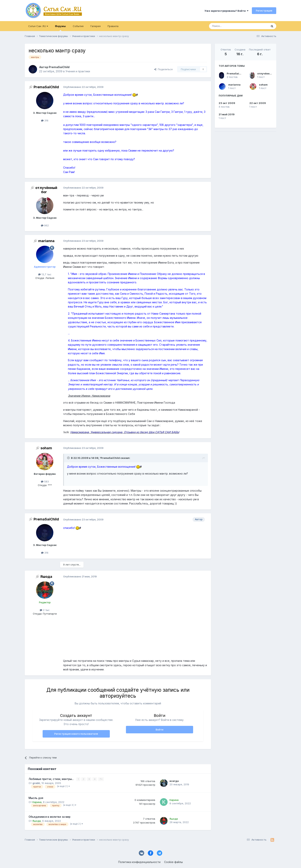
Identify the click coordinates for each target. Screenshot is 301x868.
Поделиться (163, 69)
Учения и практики (78, 71)
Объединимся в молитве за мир (50, 817)
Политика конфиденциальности (139, 862)
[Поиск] (230, 26)
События (78, 26)
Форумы (60, 28)
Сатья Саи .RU (38, 26)
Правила (113, 26)
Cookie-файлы (173, 862)
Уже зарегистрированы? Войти (226, 11)
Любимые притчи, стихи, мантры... (51, 779)
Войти (160, 730)
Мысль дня (36, 798)
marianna (234, 85)
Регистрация (264, 11)
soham (263, 85)
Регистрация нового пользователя (76, 734)
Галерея (96, 26)
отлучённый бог (268, 73)
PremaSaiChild (236, 73)
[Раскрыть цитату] (69, 458)
